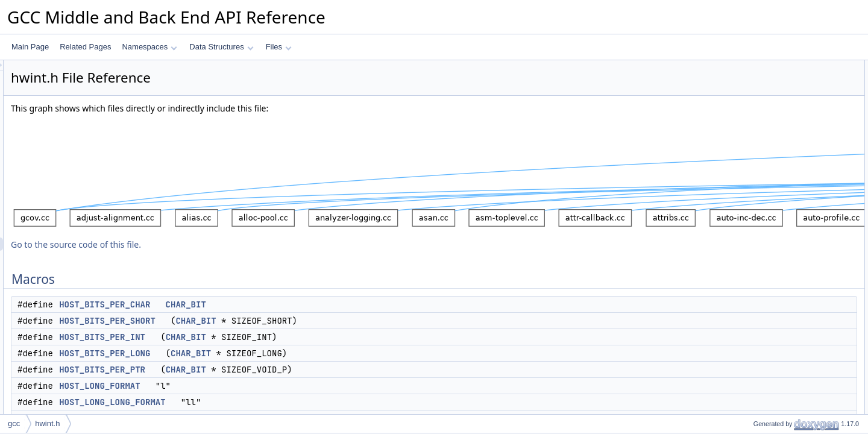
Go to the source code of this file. (227, 244)
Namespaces (149, 47)
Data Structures (221, 47)
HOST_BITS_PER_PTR (253, 370)
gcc (14, 423)
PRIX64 (756, 359)
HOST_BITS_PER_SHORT (258, 321)
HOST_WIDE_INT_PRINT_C (790, 385)
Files (279, 47)
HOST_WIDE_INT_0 (777, 200)
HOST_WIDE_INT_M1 (780, 253)
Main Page (30, 47)
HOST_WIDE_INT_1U (779, 239)
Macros (745, 67)
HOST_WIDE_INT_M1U (782, 266)
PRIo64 (755, 319)
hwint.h (47, 423)
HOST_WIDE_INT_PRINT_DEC (795, 398)
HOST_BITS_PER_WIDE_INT (792, 173)
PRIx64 (755, 345)
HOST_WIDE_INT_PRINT (785, 372)
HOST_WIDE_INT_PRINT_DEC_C (800, 412)
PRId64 (755, 292)
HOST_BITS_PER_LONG (255, 353)
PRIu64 (755, 332)
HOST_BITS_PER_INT (253, 337)
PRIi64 (754, 306)
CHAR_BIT (337, 304)
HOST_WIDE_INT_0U (779, 213)
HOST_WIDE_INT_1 (777, 226)
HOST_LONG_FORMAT (250, 386)
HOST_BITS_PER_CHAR (255, 304)
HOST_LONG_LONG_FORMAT (263, 402)
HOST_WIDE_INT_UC (780, 186)
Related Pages (85, 47)
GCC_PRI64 (763, 279)
